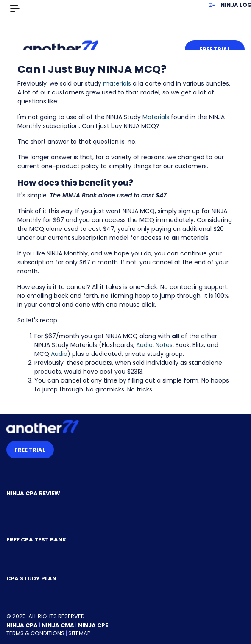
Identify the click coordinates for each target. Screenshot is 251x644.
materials (117, 83)
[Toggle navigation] (15, 8)
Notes (164, 345)
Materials (156, 117)
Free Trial (215, 49)
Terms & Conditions (35, 633)
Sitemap (79, 633)
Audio (144, 345)
